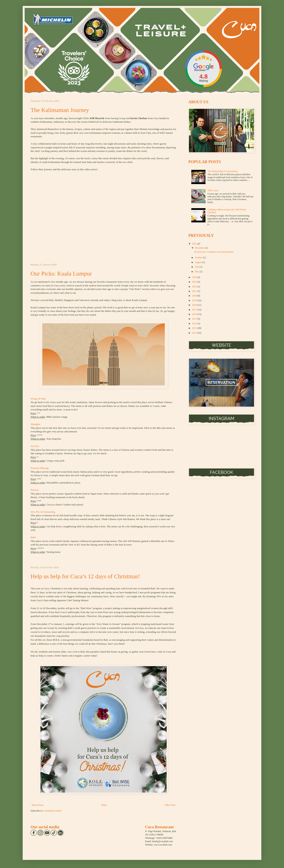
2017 (195, 310)
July (197, 267)
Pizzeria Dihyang (40, 468)
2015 (195, 319)
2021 (195, 291)
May (197, 272)
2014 (195, 324)
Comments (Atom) (52, 811)
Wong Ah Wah (38, 399)
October (199, 258)
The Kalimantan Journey (60, 110)
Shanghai (36, 424)
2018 (195, 305)
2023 (195, 282)
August (199, 262)
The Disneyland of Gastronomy (222, 171)
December (200, 248)
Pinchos (35, 490)
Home (104, 805)
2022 (195, 287)
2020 (195, 296)
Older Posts (170, 805)
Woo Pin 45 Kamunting (43, 512)
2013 (195, 328)
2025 (195, 244)
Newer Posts (37, 805)
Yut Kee (35, 446)
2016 (195, 314)
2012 (195, 333)
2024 (195, 277)
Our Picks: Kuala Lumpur (61, 273)
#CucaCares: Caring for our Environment (214, 252)
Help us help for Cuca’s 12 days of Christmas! (85, 576)
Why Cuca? (213, 190)
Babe (33, 537)
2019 (195, 300)
